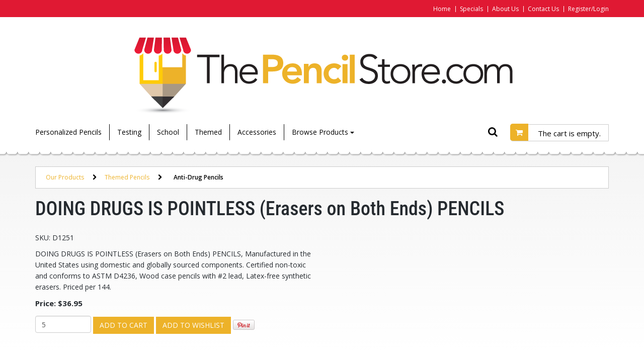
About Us (505, 9)
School (168, 132)
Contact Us (543, 9)
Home (442, 9)
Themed (208, 132)
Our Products (65, 177)
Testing (129, 132)
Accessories (257, 132)
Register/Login (588, 9)
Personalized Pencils (68, 132)
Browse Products (323, 132)
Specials (471, 9)
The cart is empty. (569, 133)
